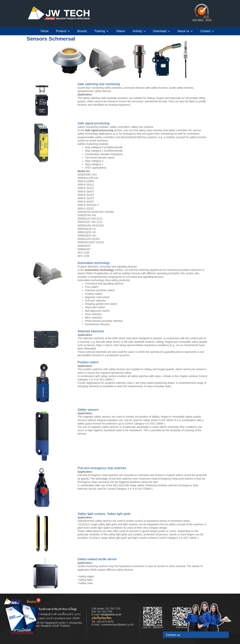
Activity (139, 31)
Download (162, 31)
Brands (82, 31)
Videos (121, 31)
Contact (207, 31)
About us (185, 31)
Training (101, 31)
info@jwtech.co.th (111, 615)
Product (63, 31)
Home (45, 31)
